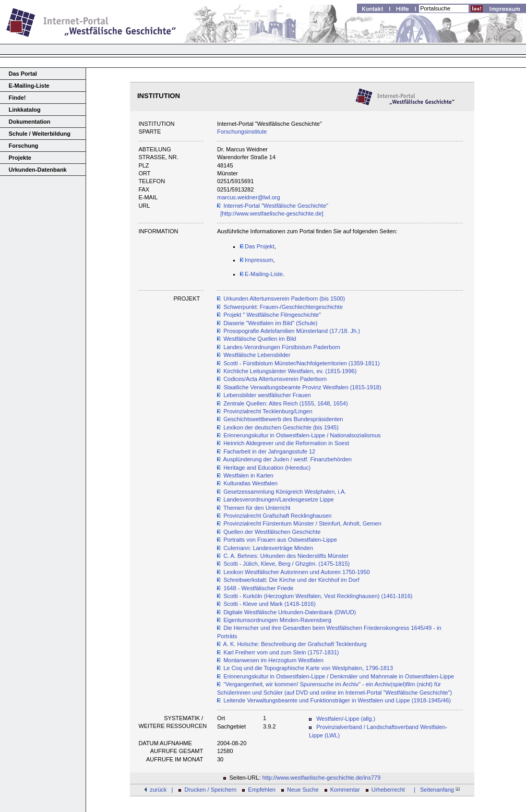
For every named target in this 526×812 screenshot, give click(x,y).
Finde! (17, 98)
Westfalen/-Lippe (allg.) (346, 719)
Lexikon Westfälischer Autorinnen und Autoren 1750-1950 (297, 572)
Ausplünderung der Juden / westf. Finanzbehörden (288, 459)
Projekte (20, 158)
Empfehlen (262, 790)
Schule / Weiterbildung (40, 134)
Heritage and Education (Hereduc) (267, 468)
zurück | (161, 790)
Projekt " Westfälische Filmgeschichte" (272, 315)
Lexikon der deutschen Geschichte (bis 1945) (281, 427)
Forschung (24, 146)
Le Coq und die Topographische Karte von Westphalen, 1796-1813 (308, 668)
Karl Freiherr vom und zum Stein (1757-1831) (281, 652)
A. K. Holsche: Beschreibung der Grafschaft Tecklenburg (295, 644)
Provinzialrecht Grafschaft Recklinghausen (277, 516)
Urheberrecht (388, 790)
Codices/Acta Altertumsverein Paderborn (275, 379)
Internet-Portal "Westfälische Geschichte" (276, 206)
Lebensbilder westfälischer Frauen (267, 395)
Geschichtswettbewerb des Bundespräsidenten (283, 419)
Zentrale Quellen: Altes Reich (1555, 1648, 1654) (285, 403)
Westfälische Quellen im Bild (260, 339)
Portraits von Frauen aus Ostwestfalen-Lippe (280, 540)
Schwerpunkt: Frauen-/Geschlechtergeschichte (283, 307)
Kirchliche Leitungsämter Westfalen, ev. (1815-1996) (290, 371)
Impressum (256, 260)
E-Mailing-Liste (29, 86)
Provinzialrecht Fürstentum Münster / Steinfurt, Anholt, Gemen (302, 523)
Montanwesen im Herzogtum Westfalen (273, 660)
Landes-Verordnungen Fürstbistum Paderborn (282, 347)
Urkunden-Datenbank (38, 170)
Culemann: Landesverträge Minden (268, 548)
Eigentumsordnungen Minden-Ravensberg (277, 620)
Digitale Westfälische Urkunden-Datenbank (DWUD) (290, 612)
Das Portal (23, 74)
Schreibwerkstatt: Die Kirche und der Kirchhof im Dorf (291, 580)
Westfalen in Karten (248, 475)
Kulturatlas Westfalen (250, 483)
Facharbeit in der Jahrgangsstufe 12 (269, 451)
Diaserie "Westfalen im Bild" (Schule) (270, 323)
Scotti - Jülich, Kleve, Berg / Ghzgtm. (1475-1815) (286, 564)
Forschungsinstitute (242, 132)
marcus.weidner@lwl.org (249, 197)
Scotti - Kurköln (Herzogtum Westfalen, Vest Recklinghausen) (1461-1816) (318, 596)
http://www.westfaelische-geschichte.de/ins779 (322, 778)
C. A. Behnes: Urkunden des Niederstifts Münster (286, 556)
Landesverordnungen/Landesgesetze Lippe (279, 499)
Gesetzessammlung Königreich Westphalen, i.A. (285, 492)
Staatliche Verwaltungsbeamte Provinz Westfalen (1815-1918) (302, 387)
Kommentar (345, 790)
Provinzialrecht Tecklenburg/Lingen (268, 411)
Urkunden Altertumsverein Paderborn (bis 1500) (284, 298)
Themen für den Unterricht (257, 508)
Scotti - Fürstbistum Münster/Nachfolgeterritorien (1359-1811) (302, 363)
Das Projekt (257, 246)
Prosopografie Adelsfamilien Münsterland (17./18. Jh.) (292, 331)
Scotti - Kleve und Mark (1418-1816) (270, 604)
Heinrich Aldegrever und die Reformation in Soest (286, 443)
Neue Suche (303, 790)
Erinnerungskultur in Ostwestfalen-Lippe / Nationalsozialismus (302, 435)
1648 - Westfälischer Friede (258, 588)
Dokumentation (30, 122)
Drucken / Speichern (211, 790)
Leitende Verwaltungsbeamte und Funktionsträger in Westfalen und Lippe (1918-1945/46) (337, 700)
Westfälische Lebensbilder (257, 355)
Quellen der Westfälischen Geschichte (272, 532)
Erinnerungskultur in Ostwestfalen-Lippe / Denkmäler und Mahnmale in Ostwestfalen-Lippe (339, 676)
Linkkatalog (25, 110)
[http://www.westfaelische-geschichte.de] (272, 213)
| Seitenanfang (435, 790)
